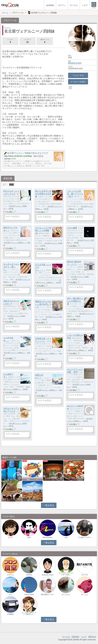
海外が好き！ (32, 500)
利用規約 (75, 637)
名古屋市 (78, 63)
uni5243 (29, 575)
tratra (29, 537)
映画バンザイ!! (32, 480)
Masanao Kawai (48, 575)
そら (11, 594)
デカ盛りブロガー (85, 537)
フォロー (10, 41)
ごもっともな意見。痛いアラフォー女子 (75, 194)
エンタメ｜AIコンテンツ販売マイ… (29, 613)
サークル (66, 637)
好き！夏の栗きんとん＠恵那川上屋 (75, 301)
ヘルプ (84, 637)
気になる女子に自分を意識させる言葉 (43, 194)
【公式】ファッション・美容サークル (12, 500)
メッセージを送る (78, 82)
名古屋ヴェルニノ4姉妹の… (15, 243)
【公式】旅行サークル (12, 480)
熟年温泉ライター (48, 594)
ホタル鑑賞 (72, 228)
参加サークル (45, 41)
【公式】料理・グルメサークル (74, 479)
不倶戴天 (11, 614)
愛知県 (71, 63)
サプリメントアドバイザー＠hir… (66, 574)
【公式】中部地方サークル (53, 479)
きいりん (85, 594)
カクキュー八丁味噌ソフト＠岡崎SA (43, 230)
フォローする (78, 75)
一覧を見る (49, 505)
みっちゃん (66, 594)
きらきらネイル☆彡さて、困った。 (11, 267)
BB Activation (48, 537)
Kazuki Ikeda (29, 594)
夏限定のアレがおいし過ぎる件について (43, 304)
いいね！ (10, 211)
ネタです (85, 575)
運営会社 (92, 637)
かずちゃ (11, 575)
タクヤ (11, 537)
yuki (66, 537)
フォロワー (28, 41)
